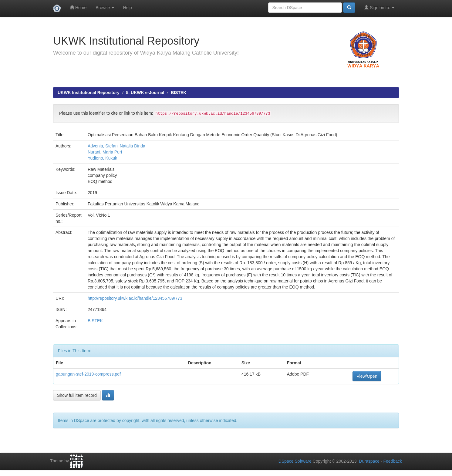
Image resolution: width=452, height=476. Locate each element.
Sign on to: (379, 7)
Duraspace (369, 461)
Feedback (393, 461)
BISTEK (179, 93)
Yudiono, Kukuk (102, 158)
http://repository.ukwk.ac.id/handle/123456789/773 (135, 298)
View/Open (367, 376)
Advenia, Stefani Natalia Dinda (116, 146)
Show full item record (77, 395)
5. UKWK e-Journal (145, 93)
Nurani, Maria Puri (105, 152)
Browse (105, 8)
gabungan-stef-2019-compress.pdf (88, 374)
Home (78, 7)
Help (128, 8)
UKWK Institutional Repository (89, 93)
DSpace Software (295, 461)
